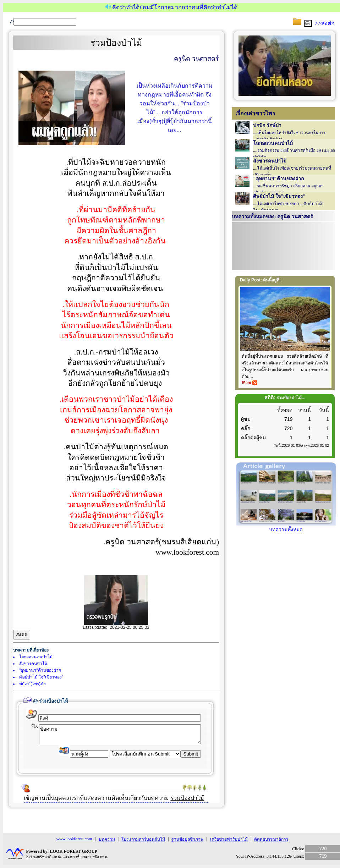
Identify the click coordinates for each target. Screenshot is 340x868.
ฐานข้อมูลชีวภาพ (187, 839)
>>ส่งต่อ (325, 23)
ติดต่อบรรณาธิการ (271, 839)
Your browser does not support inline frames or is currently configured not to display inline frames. (283, 247)
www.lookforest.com (74, 839)
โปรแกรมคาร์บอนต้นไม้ (143, 839)
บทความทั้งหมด (286, 527)
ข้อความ (120, 734)
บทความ (107, 839)
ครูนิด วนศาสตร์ (196, 59)
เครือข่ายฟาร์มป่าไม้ (229, 839)
